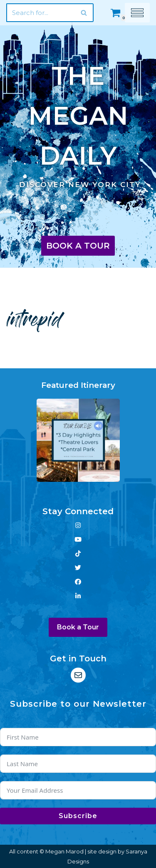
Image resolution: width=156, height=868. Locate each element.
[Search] (41, 13)
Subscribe (78, 816)
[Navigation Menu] (137, 13)
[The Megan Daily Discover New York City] (78, 123)
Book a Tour (78, 246)
